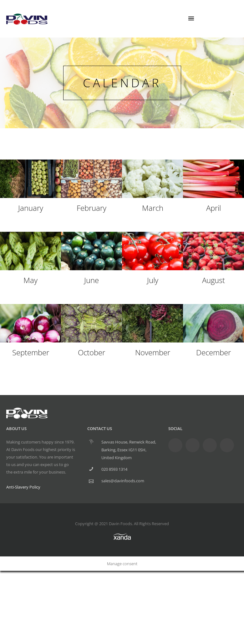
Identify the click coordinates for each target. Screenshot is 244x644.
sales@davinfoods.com (123, 481)
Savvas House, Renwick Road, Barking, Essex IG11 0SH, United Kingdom (129, 450)
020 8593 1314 (114, 469)
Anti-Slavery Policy (23, 487)
